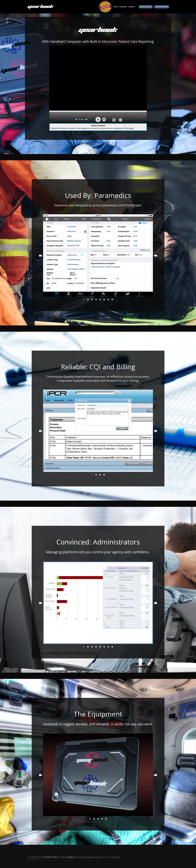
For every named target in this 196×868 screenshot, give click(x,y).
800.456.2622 (114, 857)
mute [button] (76, 119)
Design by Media (34, 859)
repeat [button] (114, 120)
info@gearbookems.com (95, 857)
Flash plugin (129, 128)
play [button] (98, 120)
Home (116, 7)
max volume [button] (86, 119)
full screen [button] (120, 120)
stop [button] (104, 120)
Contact (132, 7)
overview (123, 7)
